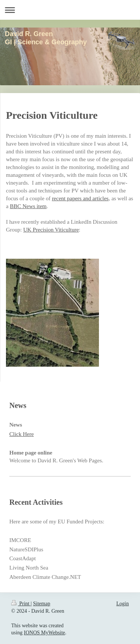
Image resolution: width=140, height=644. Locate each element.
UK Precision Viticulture (51, 230)
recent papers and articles (80, 198)
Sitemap (42, 604)
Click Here (21, 434)
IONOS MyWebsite (44, 633)
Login (123, 604)
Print (21, 604)
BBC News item (28, 206)
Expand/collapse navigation (70, 10)
